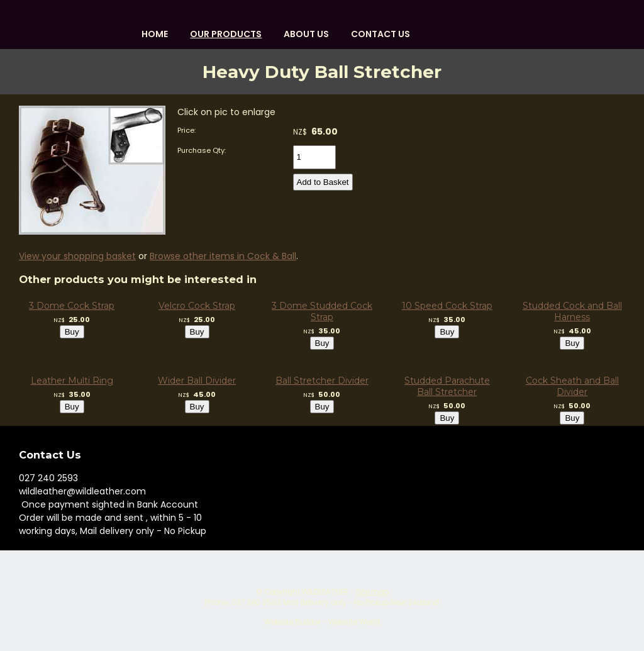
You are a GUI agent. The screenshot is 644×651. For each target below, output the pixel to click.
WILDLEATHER (325, 592)
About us (306, 34)
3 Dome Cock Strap (72, 306)
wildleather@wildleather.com (82, 491)
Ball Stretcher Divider (322, 381)
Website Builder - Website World (322, 622)
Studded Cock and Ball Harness (572, 311)
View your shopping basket (77, 256)
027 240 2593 (48, 478)
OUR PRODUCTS (226, 34)
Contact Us (380, 34)
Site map (372, 592)
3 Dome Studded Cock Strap (322, 311)
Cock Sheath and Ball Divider (572, 386)
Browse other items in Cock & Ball (223, 256)
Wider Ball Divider (197, 381)
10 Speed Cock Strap (447, 306)
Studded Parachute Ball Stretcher (447, 386)
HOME (155, 34)
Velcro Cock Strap (197, 306)
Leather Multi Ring (72, 381)
